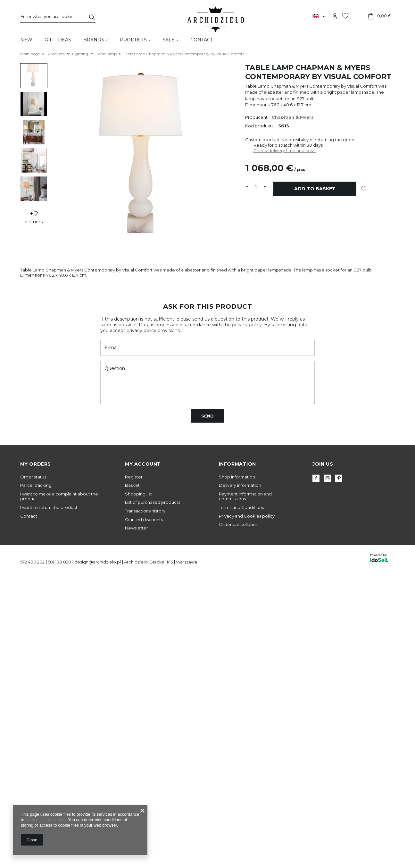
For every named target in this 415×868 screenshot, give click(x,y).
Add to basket (315, 189)
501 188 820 (59, 562)
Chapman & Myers (293, 117)
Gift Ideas (58, 40)
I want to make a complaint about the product (59, 497)
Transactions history (145, 511)
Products (133, 40)
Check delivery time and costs (285, 150)
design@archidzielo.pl (98, 562)
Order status (33, 477)
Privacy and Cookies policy (247, 516)
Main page (30, 54)
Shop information (237, 477)
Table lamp (106, 54)
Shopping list (138, 494)
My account (143, 464)
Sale (169, 40)
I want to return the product (49, 507)
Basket (132, 485)
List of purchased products (153, 502)
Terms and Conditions (241, 507)
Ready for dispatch (273, 145)
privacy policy (247, 325)
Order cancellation (239, 524)
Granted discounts (144, 520)
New (26, 40)
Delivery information (240, 485)
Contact (202, 40)
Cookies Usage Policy (45, 820)
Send (208, 416)
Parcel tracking (36, 485)
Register (134, 477)
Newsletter (137, 528)
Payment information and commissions (245, 497)
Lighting (80, 54)
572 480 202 (32, 562)
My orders (36, 464)
